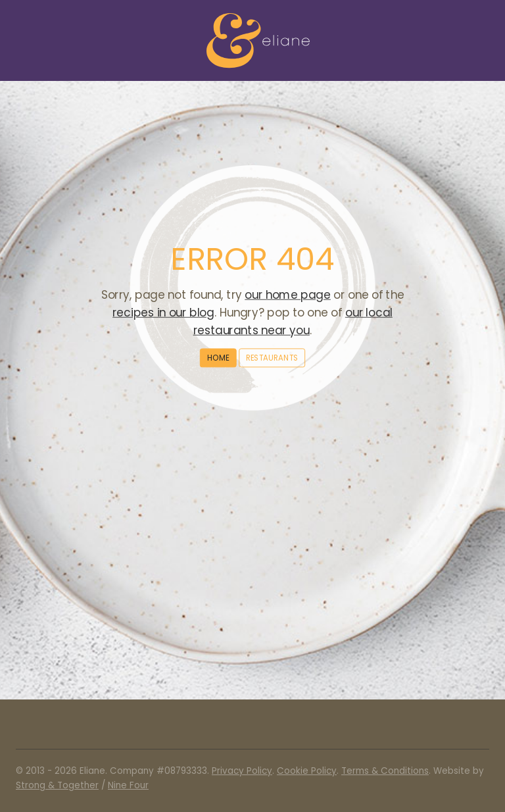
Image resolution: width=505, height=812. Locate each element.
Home (218, 358)
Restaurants (272, 358)
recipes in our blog (163, 313)
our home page (288, 295)
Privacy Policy (242, 771)
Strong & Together (57, 785)
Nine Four (128, 785)
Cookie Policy (307, 771)
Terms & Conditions (385, 771)
